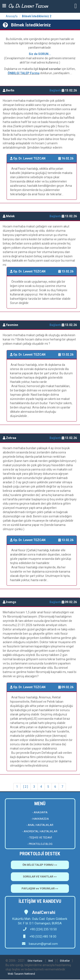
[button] (76, 6)
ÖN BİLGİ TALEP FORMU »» (40, 865)
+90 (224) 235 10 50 (40, 929)
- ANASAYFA (40, 812)
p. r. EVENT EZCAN (28, 6)
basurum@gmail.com (43, 944)
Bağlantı (56, 90)
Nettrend (30, 974)
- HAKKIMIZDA (40, 819)
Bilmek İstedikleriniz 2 (37, 16)
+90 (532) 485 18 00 (43, 937)
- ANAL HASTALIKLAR (40, 825)
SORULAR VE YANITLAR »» (40, 876)
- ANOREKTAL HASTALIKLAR (40, 831)
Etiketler (65, 961)
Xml (51, 961)
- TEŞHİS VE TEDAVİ (40, 837)
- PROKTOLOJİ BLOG (40, 844)
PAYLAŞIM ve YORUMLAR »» (40, 888)
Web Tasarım (16, 974)
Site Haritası (35, 961)
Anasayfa (12, 16)
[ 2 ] (26, 787)
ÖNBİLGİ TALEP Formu (24, 73)
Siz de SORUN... (40, 54)
